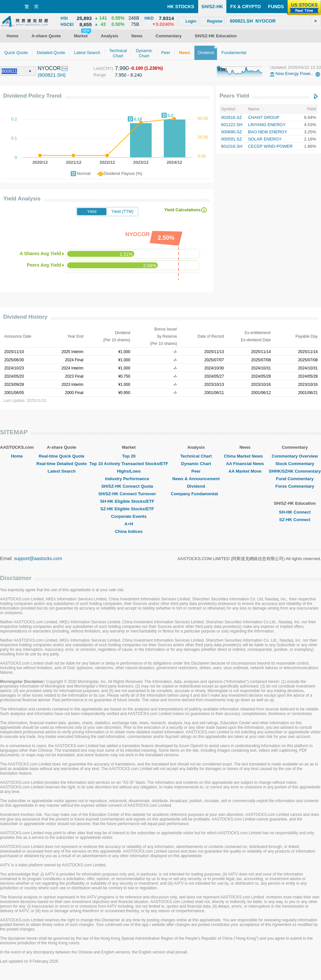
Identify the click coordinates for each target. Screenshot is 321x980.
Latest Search (61, 471)
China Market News (245, 456)
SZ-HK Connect (295, 520)
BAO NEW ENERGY (268, 132)
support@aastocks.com (38, 558)
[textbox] (274, 21)
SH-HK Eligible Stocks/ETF (129, 501)
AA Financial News (245, 464)
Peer (196, 471)
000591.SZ (232, 139)
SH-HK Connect (295, 512)
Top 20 (129, 456)
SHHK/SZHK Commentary (295, 471)
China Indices (129, 531)
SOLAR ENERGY (265, 139)
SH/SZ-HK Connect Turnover (129, 494)
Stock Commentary (295, 464)
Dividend (196, 486)
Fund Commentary (295, 479)
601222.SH (232, 125)
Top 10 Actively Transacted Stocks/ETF (129, 464)
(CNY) (107, 68)
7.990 (122, 68)
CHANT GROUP (264, 117)
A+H (129, 524)
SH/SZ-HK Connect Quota (129, 486)
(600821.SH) (52, 75)
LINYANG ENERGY (267, 125)
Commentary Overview (295, 456)
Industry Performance (129, 479)
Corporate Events (129, 516)
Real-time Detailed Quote (62, 464)
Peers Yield (234, 96)
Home (17, 456)
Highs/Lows (129, 471)
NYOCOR (49, 68)
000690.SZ (232, 132)
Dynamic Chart (196, 464)
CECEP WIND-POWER (270, 146)
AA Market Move (245, 471)
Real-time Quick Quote (61, 456)
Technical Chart (196, 456)
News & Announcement (196, 479)
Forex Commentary (295, 486)
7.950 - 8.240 (129, 75)
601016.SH (232, 146)
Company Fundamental (196, 494)
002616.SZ (232, 117)
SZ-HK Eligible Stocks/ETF (129, 509)
